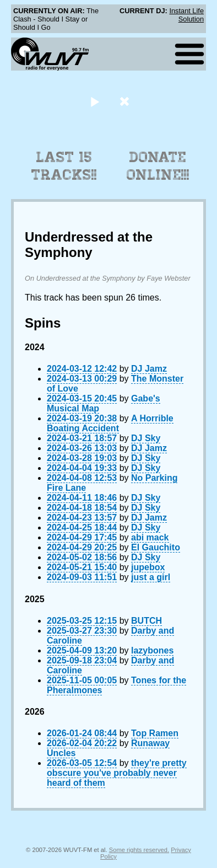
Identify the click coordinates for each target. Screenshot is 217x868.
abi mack (150, 537)
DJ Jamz (149, 369)
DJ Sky (146, 438)
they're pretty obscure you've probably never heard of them (117, 773)
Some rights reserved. (139, 850)
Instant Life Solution (186, 15)
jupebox (148, 567)
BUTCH (147, 621)
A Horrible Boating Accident (110, 423)
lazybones (152, 650)
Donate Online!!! (158, 166)
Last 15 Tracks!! (64, 166)
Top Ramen (155, 733)
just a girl (151, 577)
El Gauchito (156, 547)
